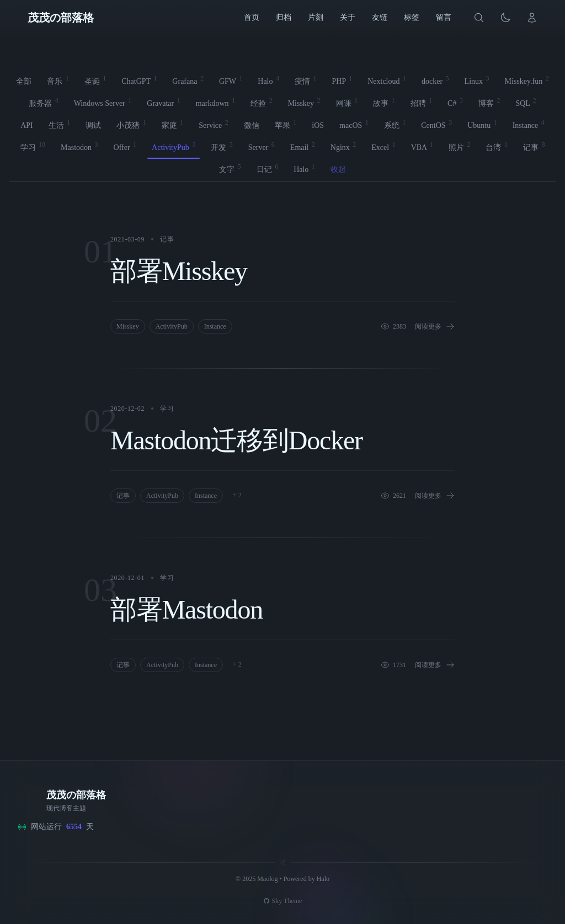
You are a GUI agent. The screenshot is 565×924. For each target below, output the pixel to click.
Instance (215, 326)
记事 (167, 239)
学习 (167, 409)
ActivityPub (172, 326)
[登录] (532, 18)
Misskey (128, 326)
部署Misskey (179, 271)
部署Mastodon (186, 609)
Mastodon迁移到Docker (236, 440)
